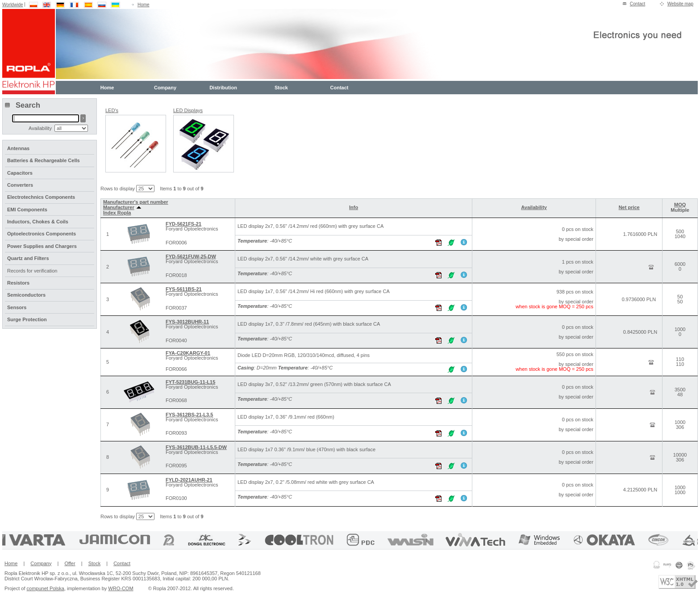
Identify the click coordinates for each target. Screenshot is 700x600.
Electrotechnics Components (41, 197)
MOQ (680, 205)
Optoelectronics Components (42, 234)
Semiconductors (26, 295)
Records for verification (32, 271)
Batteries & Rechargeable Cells (44, 160)
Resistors (18, 283)
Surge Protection (27, 319)
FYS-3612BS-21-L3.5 (189, 415)
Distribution (223, 88)
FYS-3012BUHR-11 (187, 322)
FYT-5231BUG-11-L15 (190, 382)
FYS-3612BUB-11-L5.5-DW (196, 447)
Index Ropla (117, 213)
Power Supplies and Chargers (42, 246)
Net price (629, 207)
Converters (20, 185)
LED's (112, 110)
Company (165, 88)
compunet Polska (46, 588)
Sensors (17, 307)
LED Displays (188, 110)
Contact (637, 4)
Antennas (18, 148)
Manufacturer (122, 207)
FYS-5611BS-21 (184, 289)
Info (354, 207)
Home (144, 5)
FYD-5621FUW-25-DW (191, 256)
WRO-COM (121, 588)
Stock (281, 88)
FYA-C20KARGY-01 (188, 353)
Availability (534, 207)
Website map (680, 4)
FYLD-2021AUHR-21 (189, 480)
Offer (70, 563)
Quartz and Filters (28, 258)
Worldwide (13, 5)
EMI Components (27, 210)
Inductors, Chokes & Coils (38, 222)
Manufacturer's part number (136, 202)
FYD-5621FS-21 (183, 224)
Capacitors (20, 173)
